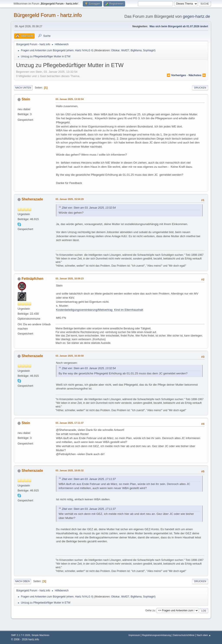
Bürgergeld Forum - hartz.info (48, 15)
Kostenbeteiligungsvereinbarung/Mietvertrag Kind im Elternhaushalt (100, 310)
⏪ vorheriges (176, 75)
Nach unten (23, 88)
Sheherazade (32, 199)
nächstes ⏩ (197, 75)
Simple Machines (41, 635)
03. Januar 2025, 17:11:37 (69, 423)
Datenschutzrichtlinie (184, 635)
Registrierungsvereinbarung (156, 635)
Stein (26, 99)
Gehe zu (150, 610)
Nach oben (22, 581)
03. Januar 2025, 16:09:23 (69, 279)
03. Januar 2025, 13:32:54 (69, 99)
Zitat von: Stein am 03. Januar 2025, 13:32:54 (89, 208)
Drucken (200, 88)
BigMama (136, 50)
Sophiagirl (149, 50)
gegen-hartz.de (196, 16)
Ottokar (115, 50)
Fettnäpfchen (33, 279)
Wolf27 (125, 50)
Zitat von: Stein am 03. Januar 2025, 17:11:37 (89, 479)
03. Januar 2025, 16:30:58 (69, 356)
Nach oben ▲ (204, 635)
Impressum (135, 635)
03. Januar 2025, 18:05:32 (69, 470)
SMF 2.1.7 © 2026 (21, 635)
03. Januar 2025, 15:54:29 (69, 199)
